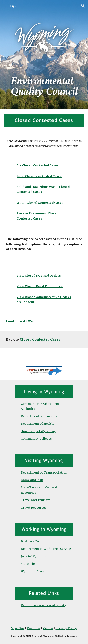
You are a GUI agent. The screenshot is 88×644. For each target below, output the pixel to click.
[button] (5, 6)
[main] (44, 144)
